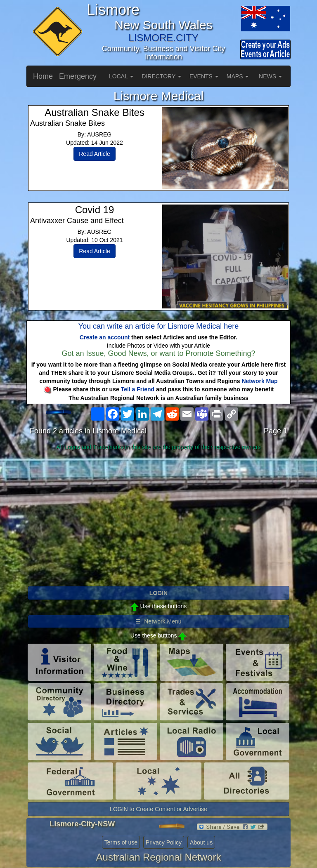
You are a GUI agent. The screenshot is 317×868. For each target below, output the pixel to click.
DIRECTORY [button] (161, 76)
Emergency (78, 76)
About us (201, 842)
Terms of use (121, 842)
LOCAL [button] (121, 76)
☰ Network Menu (158, 621)
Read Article (94, 154)
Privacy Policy (164, 842)
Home (43, 76)
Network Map (259, 381)
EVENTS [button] (204, 76)
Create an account (105, 337)
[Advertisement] (158, 519)
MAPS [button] (238, 76)
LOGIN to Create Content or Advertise (158, 809)
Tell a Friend (138, 389)
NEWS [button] (270, 76)
